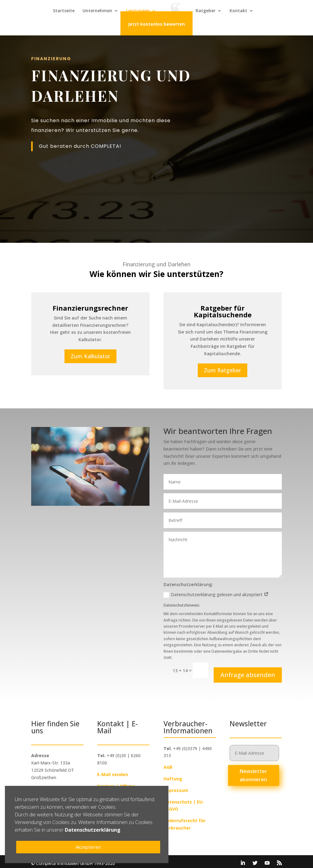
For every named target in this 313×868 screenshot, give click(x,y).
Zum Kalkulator (90, 353)
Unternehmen (97, 12)
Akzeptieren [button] (88, 847)
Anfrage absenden (248, 671)
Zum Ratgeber (223, 367)
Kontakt (238, 12)
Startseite (64, 12)
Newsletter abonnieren (253, 772)
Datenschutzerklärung (93, 830)
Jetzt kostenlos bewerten (156, 25)
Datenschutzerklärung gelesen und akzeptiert (216, 591)
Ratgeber (206, 12)
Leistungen (138, 12)
